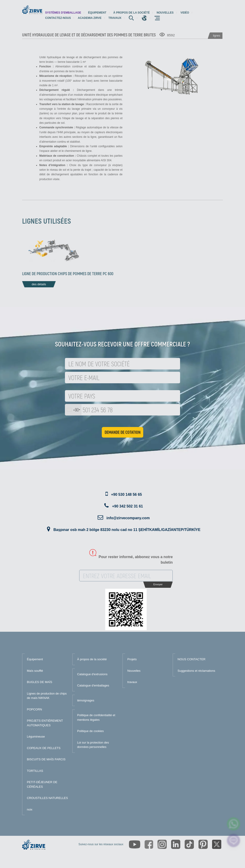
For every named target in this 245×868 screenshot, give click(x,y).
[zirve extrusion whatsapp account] (234, 824)
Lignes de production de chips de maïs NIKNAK (47, 696)
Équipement (97, 13)
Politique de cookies (90, 731)
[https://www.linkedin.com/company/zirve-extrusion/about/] (176, 844)
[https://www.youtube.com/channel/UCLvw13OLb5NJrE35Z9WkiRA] (135, 844)
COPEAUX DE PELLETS (44, 748)
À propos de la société (131, 13)
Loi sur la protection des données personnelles (93, 745)
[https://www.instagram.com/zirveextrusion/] (162, 844)
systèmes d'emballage (63, 13)
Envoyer (158, 584)
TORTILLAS (35, 771)
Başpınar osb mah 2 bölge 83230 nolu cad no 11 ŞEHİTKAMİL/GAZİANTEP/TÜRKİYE (127, 530)
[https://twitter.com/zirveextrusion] (217, 844)
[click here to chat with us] (234, 841)
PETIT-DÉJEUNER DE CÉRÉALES (42, 784)
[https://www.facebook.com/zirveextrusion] (149, 844)
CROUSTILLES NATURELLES (47, 798)
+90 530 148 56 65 (126, 495)
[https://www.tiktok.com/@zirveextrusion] (189, 844)
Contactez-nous (58, 18)
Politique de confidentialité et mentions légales (96, 717)
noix (30, 809)
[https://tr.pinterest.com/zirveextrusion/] (203, 844)
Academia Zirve (90, 18)
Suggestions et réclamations (196, 671)
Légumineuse (36, 737)
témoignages (86, 700)
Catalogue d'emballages (93, 685)
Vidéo (185, 13)
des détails (39, 284)
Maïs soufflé (35, 671)
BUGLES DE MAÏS (40, 682)
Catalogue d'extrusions (92, 674)
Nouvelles (165, 13)
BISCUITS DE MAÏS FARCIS (46, 759)
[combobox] (73, 410)
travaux (115, 18)
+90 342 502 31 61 (128, 506)
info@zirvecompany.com (128, 518)
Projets (132, 659)
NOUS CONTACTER (191, 659)
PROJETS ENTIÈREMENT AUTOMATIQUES (45, 723)
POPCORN (35, 709)
